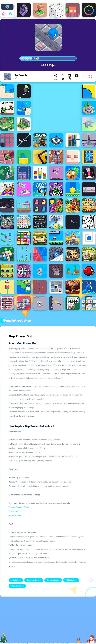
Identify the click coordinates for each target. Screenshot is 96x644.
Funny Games (53, 580)
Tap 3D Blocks (15, 511)
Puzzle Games (17, 586)
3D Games (16, 580)
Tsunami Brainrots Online (19, 507)
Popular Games (34, 580)
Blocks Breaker (15, 516)
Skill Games (71, 580)
